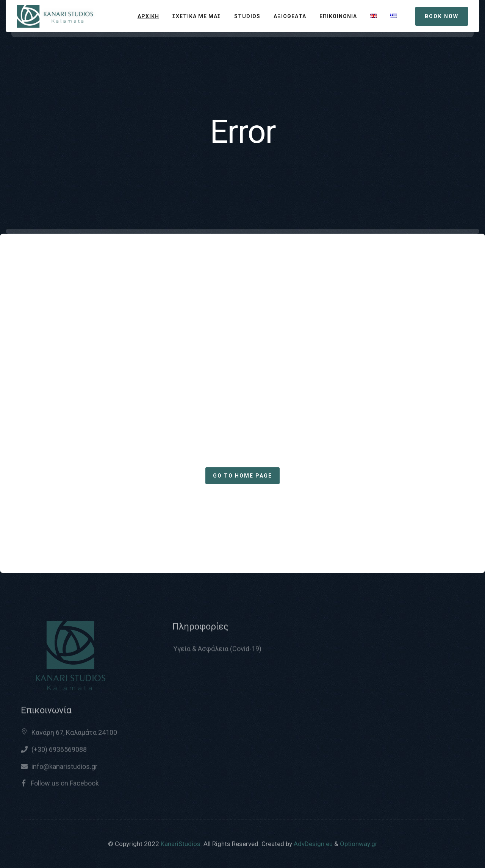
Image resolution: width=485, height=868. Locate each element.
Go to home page (242, 476)
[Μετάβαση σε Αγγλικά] (374, 16)
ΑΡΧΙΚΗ (148, 16)
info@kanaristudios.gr (64, 770)
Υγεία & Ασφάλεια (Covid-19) (217, 652)
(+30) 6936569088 (59, 753)
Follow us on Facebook (64, 787)
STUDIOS (247, 16)
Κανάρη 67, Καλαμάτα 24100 (74, 736)
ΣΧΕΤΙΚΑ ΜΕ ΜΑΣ (197, 16)
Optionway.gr (359, 844)
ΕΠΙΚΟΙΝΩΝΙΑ (338, 16)
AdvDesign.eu (313, 844)
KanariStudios (181, 844)
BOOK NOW (442, 16)
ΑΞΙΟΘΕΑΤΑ (290, 16)
